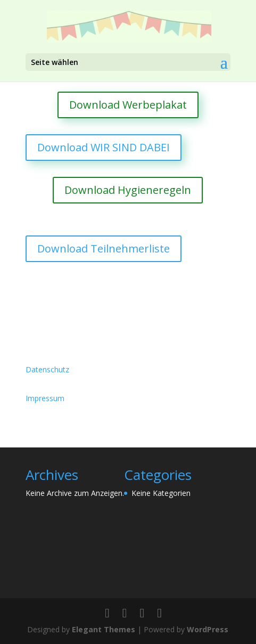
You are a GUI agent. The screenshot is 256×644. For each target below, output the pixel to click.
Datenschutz (47, 369)
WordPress (208, 629)
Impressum (45, 398)
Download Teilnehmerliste (104, 248)
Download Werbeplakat (128, 105)
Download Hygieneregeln (128, 190)
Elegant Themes (104, 629)
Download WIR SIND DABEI (104, 147)
